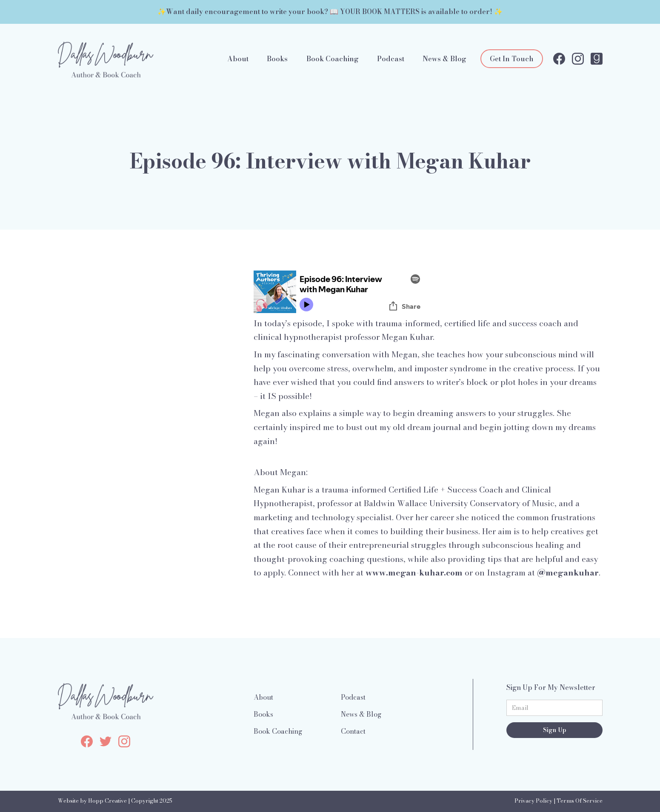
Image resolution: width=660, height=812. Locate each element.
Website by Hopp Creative (92, 801)
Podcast (391, 59)
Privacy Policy (533, 801)
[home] (106, 59)
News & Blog (444, 59)
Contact (353, 731)
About (238, 59)
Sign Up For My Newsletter (551, 687)
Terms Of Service (580, 801)
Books (277, 59)
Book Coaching (333, 59)
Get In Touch (512, 59)
